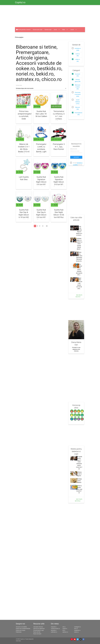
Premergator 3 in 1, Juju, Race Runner (59, 147)
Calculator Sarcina (38, 627)
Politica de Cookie (21, 630)
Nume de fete (37, 632)
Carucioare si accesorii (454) (78, 94)
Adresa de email (74, 149)
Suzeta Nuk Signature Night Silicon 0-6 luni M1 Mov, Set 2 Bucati (41, 183)
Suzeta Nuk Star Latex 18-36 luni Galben (41, 114)
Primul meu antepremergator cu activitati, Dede (24, 115)
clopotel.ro (54, 627)
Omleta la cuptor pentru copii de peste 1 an (79, 489)
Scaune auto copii (38, 30)
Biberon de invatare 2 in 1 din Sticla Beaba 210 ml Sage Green (24, 149)
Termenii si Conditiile (21, 627)
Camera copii (48, 30)
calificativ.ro (54, 632)
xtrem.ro (76, 632)
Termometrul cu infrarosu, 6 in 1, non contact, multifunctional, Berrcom (59, 118)
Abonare (76, 157)
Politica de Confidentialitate (23, 629)
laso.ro (76, 629)
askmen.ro (65, 632)
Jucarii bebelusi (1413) (78, 102)
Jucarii (74, 30)
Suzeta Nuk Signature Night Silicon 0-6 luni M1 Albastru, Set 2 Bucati (59, 183)
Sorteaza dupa (19, 85)
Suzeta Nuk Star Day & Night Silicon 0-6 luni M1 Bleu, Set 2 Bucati (41, 216)
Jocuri (57, 30)
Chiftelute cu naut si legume (79, 474)
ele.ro (64, 627)
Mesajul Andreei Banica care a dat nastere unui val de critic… (79, 283)
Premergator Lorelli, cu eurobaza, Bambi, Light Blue (41, 149)
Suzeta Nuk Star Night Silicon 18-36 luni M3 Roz (59, 214)
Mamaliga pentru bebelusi (79, 481)
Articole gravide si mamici (24, 30)
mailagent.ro (77, 627)
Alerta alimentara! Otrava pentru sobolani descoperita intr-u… (79, 270)
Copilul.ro (20, 2)
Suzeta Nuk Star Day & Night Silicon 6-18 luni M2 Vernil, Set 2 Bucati (24, 216)
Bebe (65, 30)
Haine (20, 35)
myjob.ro (65, 629)
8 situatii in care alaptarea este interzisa (76, 349)
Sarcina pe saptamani (39, 629)
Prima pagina (19, 37)
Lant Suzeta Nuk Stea (24, 178)
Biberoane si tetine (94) (78, 87)
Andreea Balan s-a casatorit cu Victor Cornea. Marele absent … (79, 244)
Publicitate (19, 632)
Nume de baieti (37, 634)
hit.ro (64, 630)
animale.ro (54, 630)
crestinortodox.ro (55, 629)
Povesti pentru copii (39, 630)
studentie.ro (77, 630)
